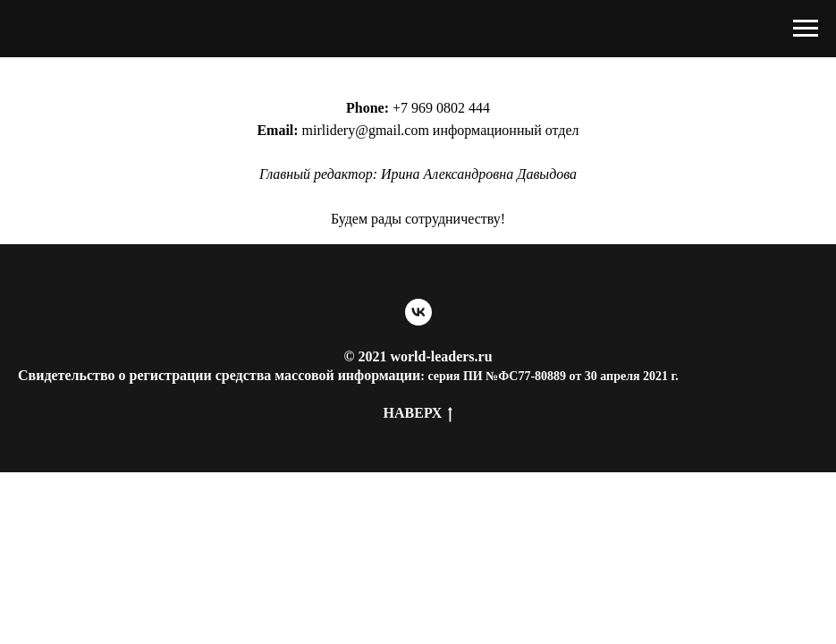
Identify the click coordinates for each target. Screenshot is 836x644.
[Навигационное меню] (806, 29)
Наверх (418, 414)
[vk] (418, 312)
